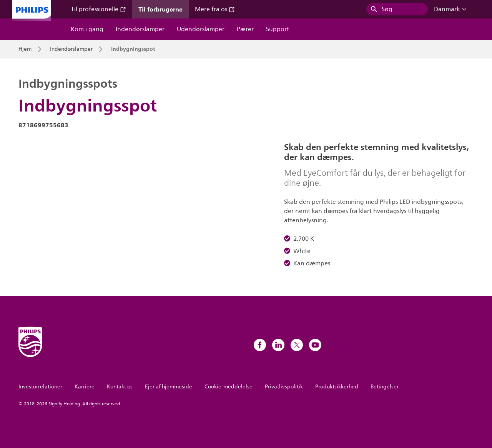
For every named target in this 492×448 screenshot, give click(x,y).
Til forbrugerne (160, 9)
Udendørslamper (201, 29)
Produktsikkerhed (337, 387)
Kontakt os (120, 387)
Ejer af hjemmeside (169, 387)
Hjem (25, 49)
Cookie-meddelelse (229, 387)
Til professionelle (98, 9)
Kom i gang (87, 29)
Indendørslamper (140, 29)
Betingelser (385, 387)
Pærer (245, 29)
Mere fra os (215, 9)
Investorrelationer (40, 387)
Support (278, 29)
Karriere (85, 387)
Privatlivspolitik (284, 387)
